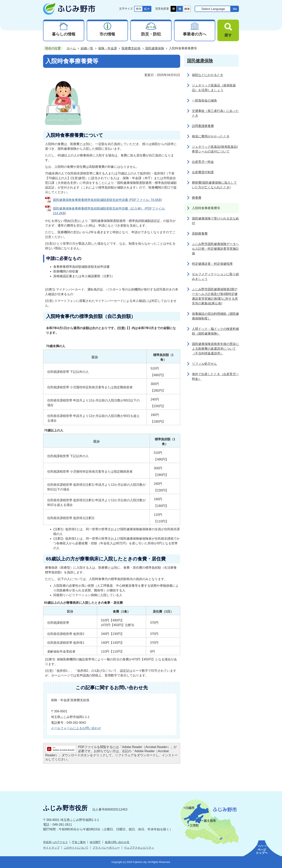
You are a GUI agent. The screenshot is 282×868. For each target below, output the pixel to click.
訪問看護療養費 (203, 126)
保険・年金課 (108, 48)
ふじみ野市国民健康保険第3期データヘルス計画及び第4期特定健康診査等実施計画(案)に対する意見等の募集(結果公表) (215, 296)
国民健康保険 (155, 48)
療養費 (197, 198)
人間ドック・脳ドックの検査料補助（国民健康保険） (215, 331)
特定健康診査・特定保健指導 (212, 264)
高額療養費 (200, 234)
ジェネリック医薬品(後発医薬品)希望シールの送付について (215, 149)
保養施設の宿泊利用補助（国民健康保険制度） (215, 316)
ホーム (71, 48)
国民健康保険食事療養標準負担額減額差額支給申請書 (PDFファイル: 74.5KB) (107, 200)
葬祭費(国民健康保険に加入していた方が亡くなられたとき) (214, 185)
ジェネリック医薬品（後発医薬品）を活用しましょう (214, 88)
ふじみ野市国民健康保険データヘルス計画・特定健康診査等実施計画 (215, 249)
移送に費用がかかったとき (211, 136)
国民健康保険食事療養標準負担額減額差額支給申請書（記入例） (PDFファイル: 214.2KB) (109, 211)
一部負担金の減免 (204, 100)
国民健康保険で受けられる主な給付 (215, 221)
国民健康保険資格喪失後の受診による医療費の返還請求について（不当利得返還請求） (215, 349)
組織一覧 (87, 48)
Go (235, 9)
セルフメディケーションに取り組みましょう (215, 276)
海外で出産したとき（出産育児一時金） (215, 376)
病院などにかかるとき (208, 75)
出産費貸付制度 (203, 172)
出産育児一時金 (203, 162)
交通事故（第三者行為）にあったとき (215, 113)
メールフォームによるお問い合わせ (76, 728)
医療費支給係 (131, 48)
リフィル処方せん (204, 364)
